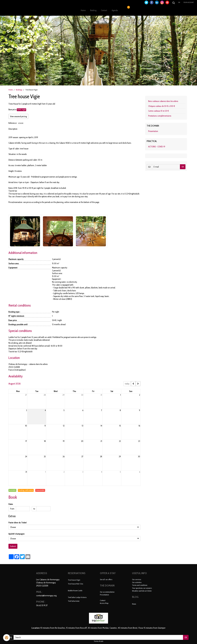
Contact (104, 10)
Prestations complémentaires (160, 116)
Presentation (153, 131)
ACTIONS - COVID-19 (157, 147)
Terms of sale (98, 641)
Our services (137, 579)
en (179, 2)
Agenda (115, 10)
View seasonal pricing (18, 116)
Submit (13, 546)
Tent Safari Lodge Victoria (77, 597)
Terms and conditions (140, 585)
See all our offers (106, 579)
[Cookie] (7, 638)
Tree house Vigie (74, 580)
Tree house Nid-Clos (75, 584)
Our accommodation (107, 592)
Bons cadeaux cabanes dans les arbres (163, 101)
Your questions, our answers (142, 588)
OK (183, 167)
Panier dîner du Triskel (17, 523)
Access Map (104, 603)
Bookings (19, 90)
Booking (93, 10)
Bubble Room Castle (75, 590)
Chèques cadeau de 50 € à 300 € (162, 106)
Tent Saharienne (74, 601)
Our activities (137, 582)
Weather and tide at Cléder (142, 591)
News (134, 604)
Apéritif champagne (16, 534)
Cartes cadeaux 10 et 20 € (159, 111)
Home (83, 10)
